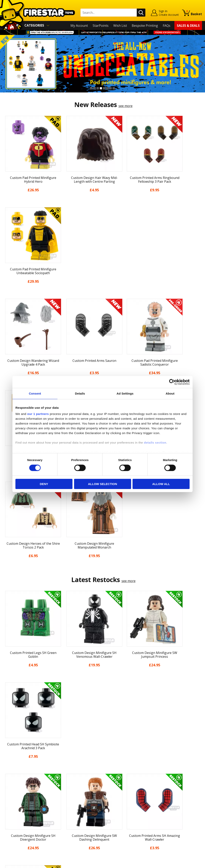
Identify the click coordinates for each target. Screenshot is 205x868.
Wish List (120, 26)
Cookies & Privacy (16, 817)
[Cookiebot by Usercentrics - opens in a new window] (172, 382)
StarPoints (101, 26)
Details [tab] (80, 393)
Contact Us (61, 777)
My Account (79, 26)
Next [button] (201, 64)
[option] (102, 64)
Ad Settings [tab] (125, 393)
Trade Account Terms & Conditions (79, 820)
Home (8, 777)
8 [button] (114, 88)
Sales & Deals (188, 26)
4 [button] (101, 88)
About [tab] (170, 393)
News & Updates (15, 794)
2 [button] (94, 88)
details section (155, 443)
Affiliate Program (66, 826)
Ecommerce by (187, 863)
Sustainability (13, 829)
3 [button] (98, 88)
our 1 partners (38, 414)
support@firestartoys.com (72, 797)
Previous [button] (4, 64)
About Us (10, 788)
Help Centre (62, 783)
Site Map (10, 834)
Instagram (129, 792)
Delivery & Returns (17, 806)
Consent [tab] (35, 393)
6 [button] (107, 88)
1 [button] (91, 88)
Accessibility (12, 823)
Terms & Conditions (18, 811)
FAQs (167, 26)
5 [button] (104, 88)
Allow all (161, 484)
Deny (44, 484)
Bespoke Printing (145, 26)
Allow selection (103, 484)
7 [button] (111, 88)
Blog (7, 800)
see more (126, 106)
